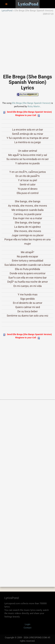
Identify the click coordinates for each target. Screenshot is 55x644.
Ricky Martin (34, 106)
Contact (27, 628)
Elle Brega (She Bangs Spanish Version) (31, 103)
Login (27, 624)
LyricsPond (7, 11)
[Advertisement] (27, 43)
